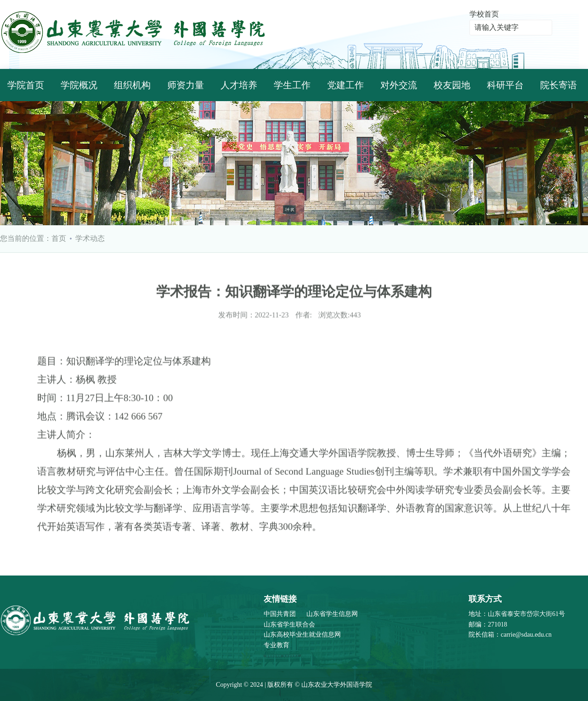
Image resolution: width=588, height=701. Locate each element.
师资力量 (186, 85)
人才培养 (239, 85)
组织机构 (132, 85)
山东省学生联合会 (289, 624)
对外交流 (399, 85)
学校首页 (484, 14)
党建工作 (345, 85)
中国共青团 (280, 614)
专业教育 (277, 645)
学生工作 (292, 85)
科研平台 (505, 85)
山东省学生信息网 (332, 614)
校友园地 (452, 85)
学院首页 (26, 85)
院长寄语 (559, 85)
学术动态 (90, 238)
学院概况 (79, 85)
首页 (59, 238)
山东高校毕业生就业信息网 (302, 635)
